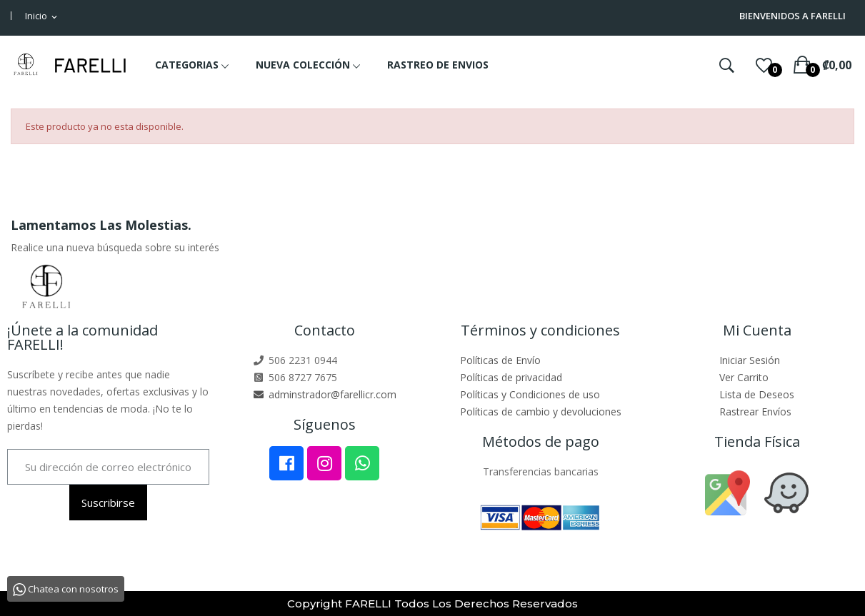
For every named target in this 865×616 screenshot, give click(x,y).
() (764, 65)
